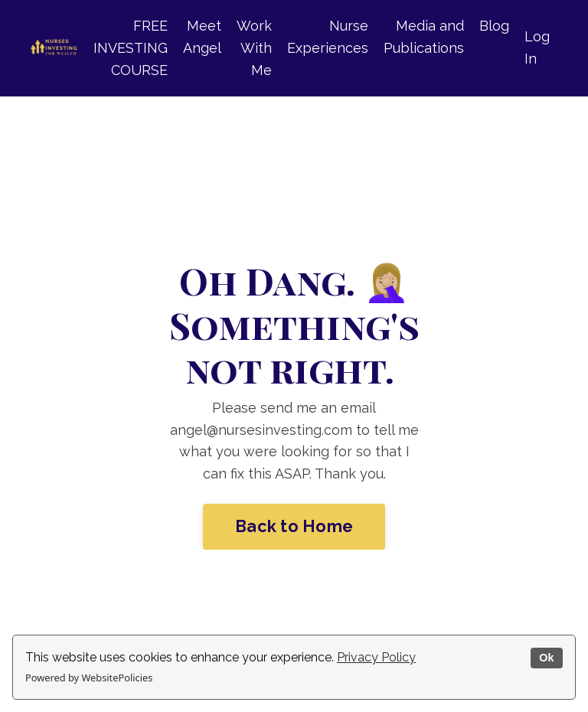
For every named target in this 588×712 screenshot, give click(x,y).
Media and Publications (424, 37)
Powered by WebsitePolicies (89, 678)
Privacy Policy (376, 657)
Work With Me (254, 48)
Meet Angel (202, 37)
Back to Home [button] (294, 526)
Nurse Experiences (328, 37)
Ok (546, 658)
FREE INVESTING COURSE (131, 48)
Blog (494, 26)
